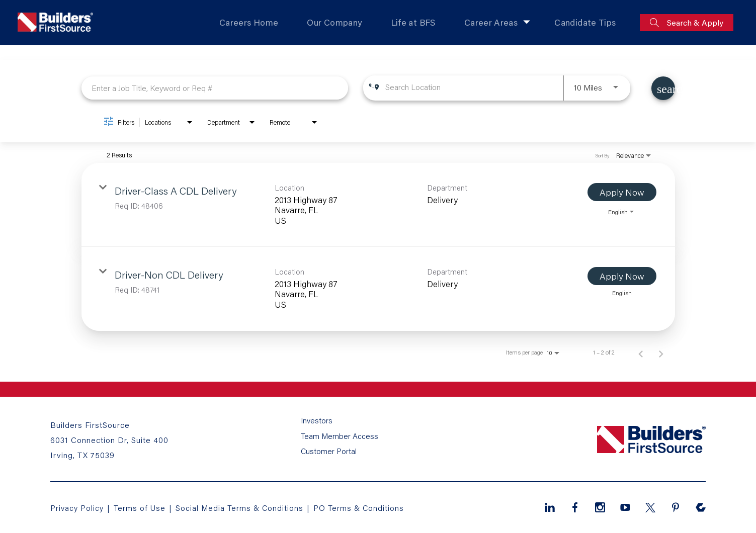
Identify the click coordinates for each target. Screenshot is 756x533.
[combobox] (215, 88)
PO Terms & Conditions (362, 507)
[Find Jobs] (663, 88)
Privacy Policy (77, 507)
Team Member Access (339, 437)
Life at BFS (413, 22)
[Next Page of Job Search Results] (661, 352)
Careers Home (248, 22)
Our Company (334, 22)
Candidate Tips (585, 22)
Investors (317, 424)
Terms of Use (142, 507)
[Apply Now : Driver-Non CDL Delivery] (622, 276)
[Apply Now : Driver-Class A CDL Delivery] (622, 192)
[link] (378, 205)
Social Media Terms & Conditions (241, 507)
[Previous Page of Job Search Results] (641, 352)
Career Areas (491, 22)
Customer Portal (328, 451)
